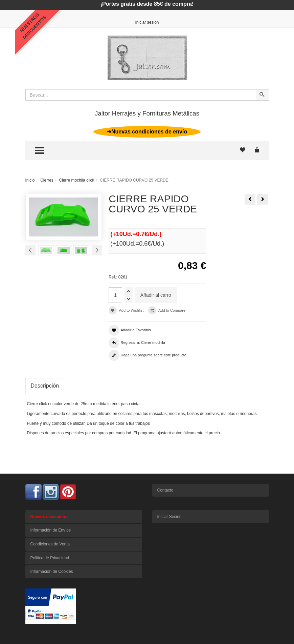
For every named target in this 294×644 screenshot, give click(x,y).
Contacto (165, 490)
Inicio (30, 180)
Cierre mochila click (77, 180)
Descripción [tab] (45, 386)
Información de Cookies (52, 572)
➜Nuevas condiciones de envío (147, 132)
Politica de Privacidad (50, 558)
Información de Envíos (51, 530)
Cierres (47, 180)
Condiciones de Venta (50, 544)
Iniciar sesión (147, 22)
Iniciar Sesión (169, 517)
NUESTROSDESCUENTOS (33, 26)
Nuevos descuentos (50, 517)
